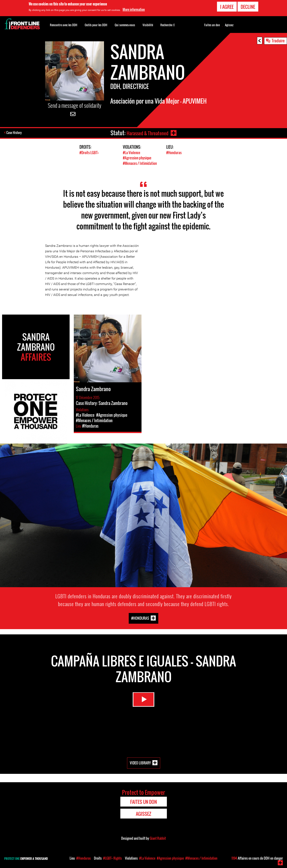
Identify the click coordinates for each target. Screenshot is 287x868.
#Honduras (174, 153)
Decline (248, 7)
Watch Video (144, 701)
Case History (14, 133)
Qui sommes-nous (125, 25)
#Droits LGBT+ (89, 153)
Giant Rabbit (158, 838)
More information (134, 9)
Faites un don (212, 25)
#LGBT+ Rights (112, 858)
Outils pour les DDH (96, 25)
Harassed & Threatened (147, 133)
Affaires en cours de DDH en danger (257, 858)
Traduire (278, 40)
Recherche (168, 25)
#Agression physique (137, 158)
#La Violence (132, 153)
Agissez (229, 25)
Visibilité (148, 25)
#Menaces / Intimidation (140, 163)
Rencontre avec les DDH (64, 25)
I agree (227, 7)
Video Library (140, 762)
